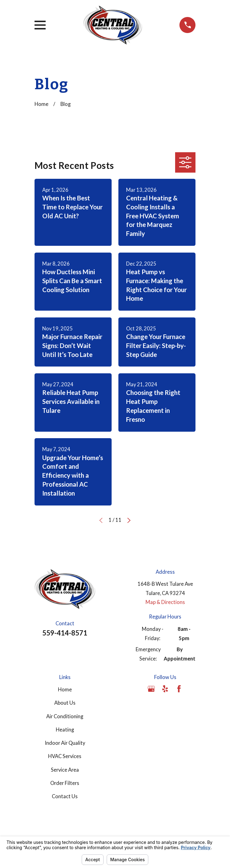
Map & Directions (165, 602)
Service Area (65, 770)
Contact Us (65, 796)
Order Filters (65, 783)
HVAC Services (65, 756)
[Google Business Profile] (151, 689)
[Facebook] (179, 689)
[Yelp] (165, 689)
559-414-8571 (65, 633)
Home (65, 690)
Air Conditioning (65, 716)
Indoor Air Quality (65, 743)
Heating (65, 730)
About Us (65, 703)
